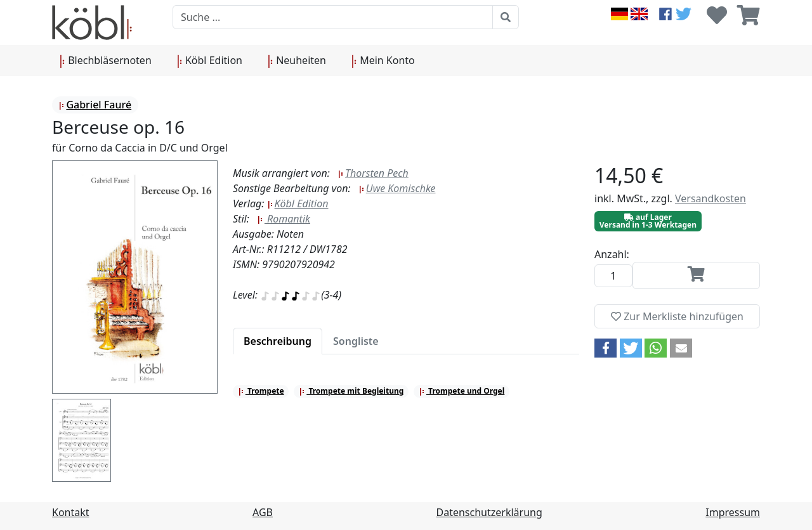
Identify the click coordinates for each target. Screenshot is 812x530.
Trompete (261, 391)
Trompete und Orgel (462, 391)
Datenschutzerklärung (489, 512)
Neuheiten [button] (297, 61)
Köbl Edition (298, 204)
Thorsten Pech (373, 173)
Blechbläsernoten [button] (106, 61)
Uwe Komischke (397, 188)
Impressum (733, 512)
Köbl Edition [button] (210, 61)
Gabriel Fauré (95, 105)
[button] (606, 348)
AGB (263, 512)
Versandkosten (710, 198)
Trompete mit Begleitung (351, 391)
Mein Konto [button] (383, 61)
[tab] (278, 341)
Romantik (284, 219)
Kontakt (71, 512)
